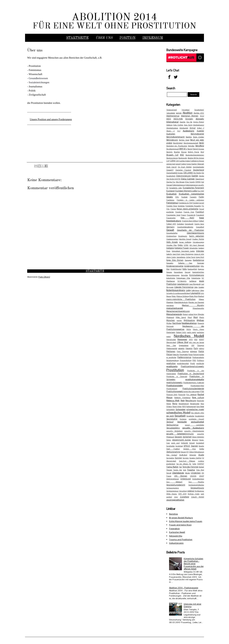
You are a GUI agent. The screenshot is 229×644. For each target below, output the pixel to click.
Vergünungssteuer (172, 491)
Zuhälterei (185, 497)
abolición (179, 113)
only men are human (197, 342)
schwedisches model (195, 409)
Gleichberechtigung (195, 233)
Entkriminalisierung (179, 185)
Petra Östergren (183, 352)
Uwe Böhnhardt (174, 482)
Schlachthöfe (171, 410)
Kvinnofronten (196, 278)
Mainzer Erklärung (183, 296)
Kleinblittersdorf (176, 269)
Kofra (185, 269)
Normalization (171, 340)
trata (185, 470)
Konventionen (178, 272)
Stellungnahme (173, 452)
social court (176, 443)
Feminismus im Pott (185, 203)
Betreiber (191, 146)
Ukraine (188, 473)
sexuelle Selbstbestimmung (180, 434)
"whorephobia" (171, 113)
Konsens (169, 272)
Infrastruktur (194, 248)
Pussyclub (182, 395)
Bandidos (189, 137)
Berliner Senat (184, 140)
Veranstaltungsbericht (176, 485)
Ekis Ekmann (180, 182)
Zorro (176, 497)
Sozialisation (170, 446)
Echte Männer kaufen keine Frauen (186, 521)
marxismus (170, 305)
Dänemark (201, 164)
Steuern (183, 452)
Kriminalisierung (197, 275)
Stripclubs (193, 455)
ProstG (193, 364)
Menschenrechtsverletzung (178, 311)
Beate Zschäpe (198, 137)
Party (196, 348)
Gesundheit (200, 227)
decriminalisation (198, 167)
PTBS (202, 392)
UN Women (181, 476)
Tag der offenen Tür (184, 464)
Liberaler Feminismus (184, 287)
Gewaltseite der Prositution (190, 230)
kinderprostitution (192, 266)
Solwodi (192, 443)
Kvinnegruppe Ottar (183, 278)
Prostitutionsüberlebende (193, 389)
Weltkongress (199, 491)
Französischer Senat (173, 215)
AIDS (169, 119)
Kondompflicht (192, 269)
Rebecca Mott (173, 401)
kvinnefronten (171, 278)
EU (167, 188)
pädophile (181, 349)
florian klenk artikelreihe (187, 209)
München (171, 320)
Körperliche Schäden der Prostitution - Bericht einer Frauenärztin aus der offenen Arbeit (194, 564)
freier (202, 218)
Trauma (191, 470)
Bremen (184, 152)
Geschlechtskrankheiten (185, 227)
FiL (203, 206)
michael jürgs (193, 314)
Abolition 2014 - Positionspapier (184, 588)
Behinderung (172, 140)
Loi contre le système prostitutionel (178, 293)
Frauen (183, 215)
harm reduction (197, 236)
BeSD (202, 143)
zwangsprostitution (175, 500)
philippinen (194, 352)
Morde (202, 317)
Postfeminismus (184, 357)
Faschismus (170, 200)
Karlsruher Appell (177, 532)
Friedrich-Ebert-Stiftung (190, 221)
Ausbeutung (188, 131)
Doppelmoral (200, 179)
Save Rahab (200, 407)
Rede (183, 401)
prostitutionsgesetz (174, 382)
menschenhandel (175, 308)
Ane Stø (189, 122)
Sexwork (178, 437)
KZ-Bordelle (182, 281)
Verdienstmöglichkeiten (196, 485)
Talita (194, 464)
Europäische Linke (176, 188)
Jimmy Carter (171, 257)
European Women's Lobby (186, 191)
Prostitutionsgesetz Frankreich (194, 383)
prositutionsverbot (183, 364)
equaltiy (201, 185)
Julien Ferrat (191, 257)
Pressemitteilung (186, 360)
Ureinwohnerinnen (198, 479)
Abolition (188, 113)
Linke (196, 287)
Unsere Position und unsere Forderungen (51, 119)
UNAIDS (193, 476)
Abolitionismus (173, 116)
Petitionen (171, 351)
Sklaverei (195, 440)
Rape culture (198, 397)
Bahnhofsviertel (197, 134)
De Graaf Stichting (185, 167)
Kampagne (188, 260)
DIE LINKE (188, 173)
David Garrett (171, 167)
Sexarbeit (180, 416)
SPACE (187, 446)
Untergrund (186, 479)
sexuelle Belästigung (174, 431)
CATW (173, 161)
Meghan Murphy (193, 305)
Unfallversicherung (173, 479)
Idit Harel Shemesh (197, 245)
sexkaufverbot (197, 422)
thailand (201, 467)
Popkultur (176, 355)
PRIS (194, 360)
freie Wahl (187, 218)
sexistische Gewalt (196, 419)
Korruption (184, 275)
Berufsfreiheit (178, 143)
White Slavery (172, 494)
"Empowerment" (172, 110)
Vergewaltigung (197, 488)
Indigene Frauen (182, 248)
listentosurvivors (176, 290)
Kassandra (170, 263)
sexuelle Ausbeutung (193, 428)
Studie (201, 455)
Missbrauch (170, 317)
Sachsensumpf (191, 407)
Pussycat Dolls (172, 395)
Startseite (77, 38)
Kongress (201, 269)
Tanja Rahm (172, 467)
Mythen (200, 320)
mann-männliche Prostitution (181, 299)
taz (181, 467)
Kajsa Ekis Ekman (175, 260)
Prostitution (175, 370)
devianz (180, 173)
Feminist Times (172, 206)
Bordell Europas (198, 149)
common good (171, 164)
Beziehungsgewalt (173, 149)
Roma (175, 404)
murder (179, 320)
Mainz (174, 296)
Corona (189, 164)
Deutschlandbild (172, 173)
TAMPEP (201, 464)
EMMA (198, 182)
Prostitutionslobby (175, 386)
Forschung (179, 212)
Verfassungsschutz (173, 488)
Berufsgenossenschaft (191, 143)
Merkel (185, 314)
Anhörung (169, 125)
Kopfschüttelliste (198, 272)
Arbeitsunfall (184, 128)
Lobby (188, 290)
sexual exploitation (194, 425)
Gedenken (180, 224)
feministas (181, 206)
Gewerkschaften (172, 233)
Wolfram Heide (193, 494)
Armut (193, 128)
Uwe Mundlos (196, 482)
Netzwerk (170, 326)
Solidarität (184, 443)
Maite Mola (193, 296)
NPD (191, 340)
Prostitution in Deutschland (191, 374)
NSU (196, 340)
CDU (177, 161)
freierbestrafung (174, 221)
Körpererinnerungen (173, 275)
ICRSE (186, 245)
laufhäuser (193, 281)
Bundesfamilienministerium (195, 155)
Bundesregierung (172, 158)
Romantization (195, 404)
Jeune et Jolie (199, 254)
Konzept (188, 272)
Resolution (200, 401)
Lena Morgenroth (195, 284)
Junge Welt (200, 257)
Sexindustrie (172, 419)
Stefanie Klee (190, 449)
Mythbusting (189, 320)
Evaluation (171, 194)
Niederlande (171, 332)
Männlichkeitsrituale (181, 302)
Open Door (171, 345)
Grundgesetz (183, 236)
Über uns (104, 38)
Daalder (194, 164)
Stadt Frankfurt (173, 449)
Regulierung (191, 401)
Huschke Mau (172, 245)
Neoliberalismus (189, 323)
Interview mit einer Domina (193, 605)
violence (191, 491)
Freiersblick (174, 529)
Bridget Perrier (193, 152)
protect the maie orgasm (192, 392)
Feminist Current (198, 203)
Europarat (171, 191)
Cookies (183, 164)
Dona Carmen (188, 179)
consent (178, 164)
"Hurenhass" (186, 110)
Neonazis (201, 323)
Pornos (190, 355)
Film (168, 209)
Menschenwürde (174, 314)
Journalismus (181, 257)
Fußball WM (171, 224)
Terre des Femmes (190, 467)
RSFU (184, 407)
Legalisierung (183, 284)
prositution (171, 363)
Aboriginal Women (190, 116)
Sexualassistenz (173, 428)
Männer (201, 299)
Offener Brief (183, 342)
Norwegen (182, 339)
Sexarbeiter (190, 416)
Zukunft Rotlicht (198, 497)
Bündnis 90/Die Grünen (196, 158)
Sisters (169, 440)
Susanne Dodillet (195, 458)
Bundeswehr (183, 158)
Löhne (202, 290)
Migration (201, 314)
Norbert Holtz (181, 332)
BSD (182, 155)
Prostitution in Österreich (177, 377)
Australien (171, 134)
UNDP (202, 476)
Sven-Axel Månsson (187, 461)
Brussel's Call (172, 155)
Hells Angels (172, 242)
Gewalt (170, 230)
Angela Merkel (199, 122)
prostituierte (172, 366)
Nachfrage (177, 323)
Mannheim (170, 302)
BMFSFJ (183, 149)
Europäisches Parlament (193, 188)
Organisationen (184, 345)
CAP (168, 161)
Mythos (169, 323)
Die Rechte (197, 173)
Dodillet (195, 176)
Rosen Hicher (177, 407)
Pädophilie (189, 349)
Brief (202, 152)
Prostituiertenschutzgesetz (192, 366)
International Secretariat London (183, 251)
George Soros (199, 224)
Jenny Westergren (187, 254)
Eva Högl (201, 191)
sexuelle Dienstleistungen (194, 431)
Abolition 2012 (199, 113)
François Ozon (189, 212)
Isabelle (169, 254)
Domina (201, 176)
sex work (170, 416)
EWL (177, 197)
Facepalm (193, 197)
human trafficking (185, 242)
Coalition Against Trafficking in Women (192, 161)
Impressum (153, 38)
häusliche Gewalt (185, 239)
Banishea (173, 514)
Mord (196, 317)
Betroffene (200, 146)
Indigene (170, 248)
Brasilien (177, 152)
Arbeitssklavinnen (172, 128)
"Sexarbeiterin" (199, 110)
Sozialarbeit (200, 443)
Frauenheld (200, 215)
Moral (190, 317)
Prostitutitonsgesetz (175, 391)
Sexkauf (170, 422)
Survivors (186, 458)
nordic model (192, 332)
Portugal (196, 355)
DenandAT (170, 170)
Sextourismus (172, 425)
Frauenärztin (191, 215)
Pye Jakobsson (191, 395)
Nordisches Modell (189, 336)
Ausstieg (200, 131)
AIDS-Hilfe (178, 119)
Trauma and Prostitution (181, 539)
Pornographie (184, 355)
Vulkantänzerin (176, 543)
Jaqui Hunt (176, 254)
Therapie (169, 470)
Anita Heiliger (178, 125)
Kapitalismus (198, 260)
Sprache (201, 446)
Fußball (201, 221)
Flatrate (173, 209)
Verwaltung (183, 491)
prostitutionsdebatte (195, 379)
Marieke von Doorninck (196, 302)
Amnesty (189, 119)
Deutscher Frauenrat (183, 170)
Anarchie (182, 122)
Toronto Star (177, 470)
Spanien (194, 446)
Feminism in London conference (190, 200)
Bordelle (169, 152)
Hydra (180, 245)
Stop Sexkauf (172, 455)
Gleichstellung (171, 236)
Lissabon (201, 287)
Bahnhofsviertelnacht (176, 137)
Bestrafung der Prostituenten (177, 146)
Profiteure (200, 360)
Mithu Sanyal (181, 317)
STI (188, 452)
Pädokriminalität (172, 349)
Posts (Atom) (44, 277)
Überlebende (178, 473)
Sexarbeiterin (199, 416)
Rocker (169, 404)
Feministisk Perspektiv (193, 206)
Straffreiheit (183, 455)
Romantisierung (184, 404)
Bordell (190, 149)
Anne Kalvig (188, 125)
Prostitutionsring (172, 389)
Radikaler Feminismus (182, 398)
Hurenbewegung (198, 242)
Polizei (169, 354)
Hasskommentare (172, 239)
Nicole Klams (198, 329)
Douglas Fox (171, 182)
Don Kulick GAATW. (173, 179)
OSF (193, 345)
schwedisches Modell (178, 412)
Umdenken (196, 473)
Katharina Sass (185, 263)
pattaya (202, 349)
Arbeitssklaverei (198, 125)
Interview (200, 251)
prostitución (200, 364)
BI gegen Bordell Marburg (181, 518)
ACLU (202, 116)
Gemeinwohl (189, 224)
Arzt (179, 131)
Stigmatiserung (199, 452)
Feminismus (172, 203)
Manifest (201, 296)
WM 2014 (182, 494)
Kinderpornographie (175, 266)
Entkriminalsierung (192, 185)
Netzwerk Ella (176, 536)
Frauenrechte (171, 218)
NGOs (189, 329)
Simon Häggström (198, 437)
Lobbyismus (195, 290)
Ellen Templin (190, 182)
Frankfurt (200, 212)
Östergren (201, 345)
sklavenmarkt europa (182, 440)
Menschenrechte (198, 308)
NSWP (201, 340)
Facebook (184, 197)
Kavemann (201, 263)
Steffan (202, 449)
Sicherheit (187, 437)
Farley (201, 197)
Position (127, 38)
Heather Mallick (198, 239)
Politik (201, 351)
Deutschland (198, 170)
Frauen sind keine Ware (180, 525)
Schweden (181, 409)
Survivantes (170, 458)
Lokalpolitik (195, 293)
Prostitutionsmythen (197, 386)
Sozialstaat (179, 446)
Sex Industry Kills (198, 413)
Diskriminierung (183, 176)
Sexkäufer (182, 422)
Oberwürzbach (171, 342)
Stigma (192, 452)
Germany (170, 227)
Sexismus (183, 419)
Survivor (178, 458)
